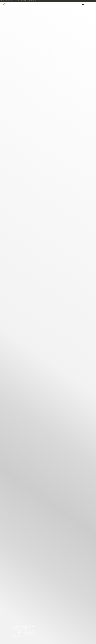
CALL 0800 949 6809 (91, 1)
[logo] (4, 5)
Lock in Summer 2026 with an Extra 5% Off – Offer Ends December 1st (18, 1)
